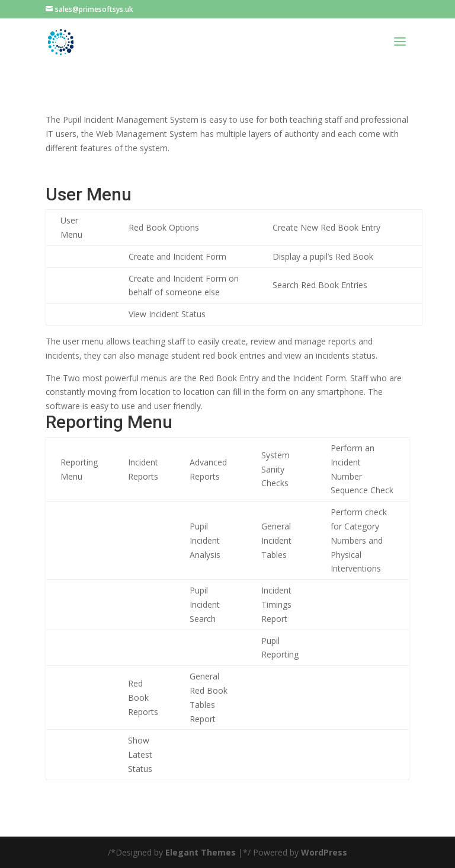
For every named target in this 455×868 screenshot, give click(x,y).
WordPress (324, 852)
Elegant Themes (201, 852)
